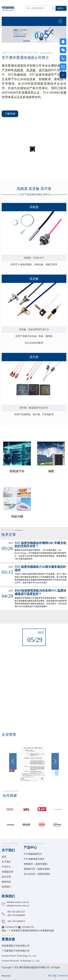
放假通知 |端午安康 (34, 653)
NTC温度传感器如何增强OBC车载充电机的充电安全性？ (40, 545)
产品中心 (6, 867)
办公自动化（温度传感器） (38, 874)
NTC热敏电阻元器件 (34, 859)
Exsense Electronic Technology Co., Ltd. (21, 961)
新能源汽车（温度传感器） (38, 869)
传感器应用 (7, 872)
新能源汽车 (17, 496)
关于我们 (8, 850)
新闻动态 (6, 882)
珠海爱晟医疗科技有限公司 (16, 946)
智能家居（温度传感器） (36, 864)
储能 (51, 496)
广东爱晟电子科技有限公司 (16, 951)
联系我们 (6, 887)
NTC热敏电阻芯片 (33, 854)
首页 (4, 857)
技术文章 (6, 877)
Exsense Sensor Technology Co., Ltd (19, 956)
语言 (60, 8)
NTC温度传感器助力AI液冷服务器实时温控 (40, 568)
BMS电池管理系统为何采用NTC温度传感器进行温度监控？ (40, 592)
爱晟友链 (8, 939)
